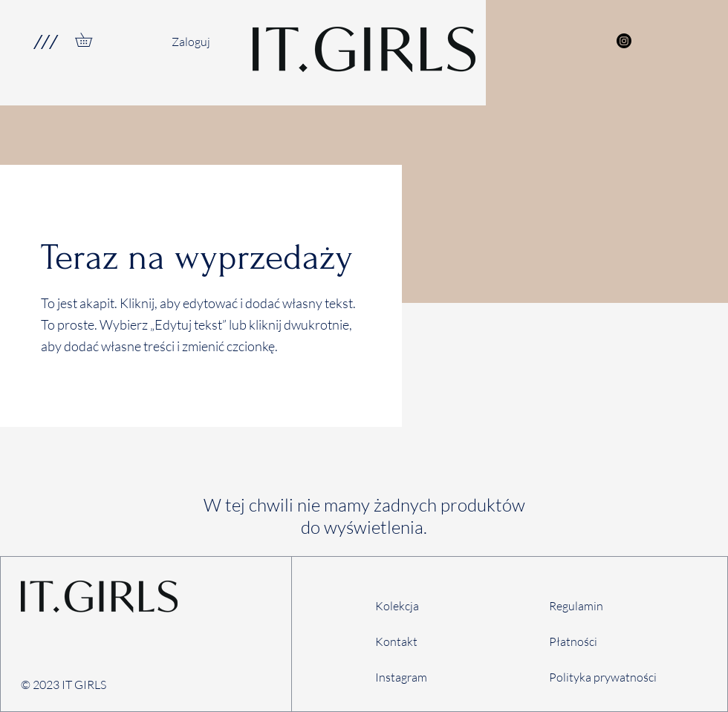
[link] (90, 40)
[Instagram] (624, 41)
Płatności (573, 641)
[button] (45, 42)
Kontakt (396, 641)
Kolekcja (397, 606)
